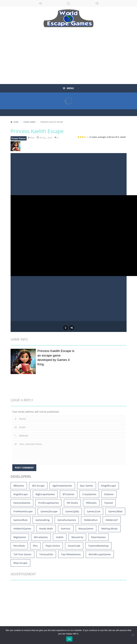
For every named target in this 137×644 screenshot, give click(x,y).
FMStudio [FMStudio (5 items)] (91, 503)
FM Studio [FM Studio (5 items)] (72, 503)
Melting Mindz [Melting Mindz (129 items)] (110, 529)
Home (16, 122)
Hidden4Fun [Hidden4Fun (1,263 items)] (91, 520)
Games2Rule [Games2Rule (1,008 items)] (21, 520)
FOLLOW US (97, 3)
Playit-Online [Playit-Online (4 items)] (53, 546)
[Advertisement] (59, 53)
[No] (133, 635)
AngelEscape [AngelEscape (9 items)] (21, 494)
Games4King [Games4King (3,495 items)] (43, 520)
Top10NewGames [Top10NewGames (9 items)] (71, 554)
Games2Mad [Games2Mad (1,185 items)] (115, 511)
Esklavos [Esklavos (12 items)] (109, 494)
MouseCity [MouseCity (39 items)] (77, 537)
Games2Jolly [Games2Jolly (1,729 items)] (72, 511)
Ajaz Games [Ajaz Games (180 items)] (87, 486)
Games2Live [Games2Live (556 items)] (94, 511)
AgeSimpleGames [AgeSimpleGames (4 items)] (62, 486)
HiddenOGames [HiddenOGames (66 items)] (22, 529)
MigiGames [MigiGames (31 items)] (20, 537)
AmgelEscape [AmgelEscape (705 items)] (109, 486)
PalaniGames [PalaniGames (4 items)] (98, 537)
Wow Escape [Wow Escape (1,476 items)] (20, 563)
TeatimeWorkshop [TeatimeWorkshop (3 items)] (98, 546)
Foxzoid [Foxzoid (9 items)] (109, 503)
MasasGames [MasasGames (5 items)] (86, 529)
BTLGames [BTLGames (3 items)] (69, 494)
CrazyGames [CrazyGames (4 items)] (89, 494)
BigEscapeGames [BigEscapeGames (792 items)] (45, 494)
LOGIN (40, 3)
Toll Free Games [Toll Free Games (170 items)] (22, 554)
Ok (69, 639)
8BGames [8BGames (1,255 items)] (19, 486)
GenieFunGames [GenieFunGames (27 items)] (67, 520)
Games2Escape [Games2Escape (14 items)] (49, 511)
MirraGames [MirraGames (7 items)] (41, 537)
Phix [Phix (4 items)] (35, 546)
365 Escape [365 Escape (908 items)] (38, 486)
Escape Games (30, 122)
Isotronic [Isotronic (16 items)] (66, 529)
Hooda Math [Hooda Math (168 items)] (46, 529)
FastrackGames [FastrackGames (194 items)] (22, 503)
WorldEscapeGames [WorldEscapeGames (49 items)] (100, 554)
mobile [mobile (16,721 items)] (60, 537)
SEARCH (69, 3)
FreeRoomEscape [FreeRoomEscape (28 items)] (23, 511)
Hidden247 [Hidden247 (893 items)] (112, 520)
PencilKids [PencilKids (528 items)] (19, 546)
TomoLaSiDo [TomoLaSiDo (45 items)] (46, 554)
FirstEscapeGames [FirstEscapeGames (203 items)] (49, 503)
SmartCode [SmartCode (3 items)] (74, 546)
